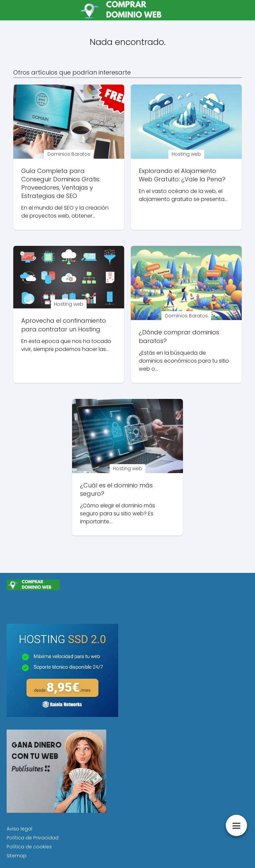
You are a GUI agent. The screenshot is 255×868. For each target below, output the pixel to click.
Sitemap (17, 856)
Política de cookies (29, 847)
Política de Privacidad (33, 838)
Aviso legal (19, 829)
